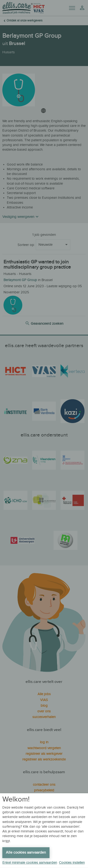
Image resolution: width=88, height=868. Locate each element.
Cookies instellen (72, 863)
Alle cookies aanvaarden (26, 853)
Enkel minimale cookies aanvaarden (30, 863)
